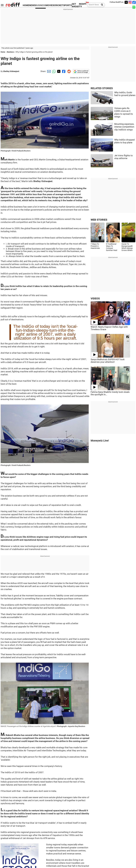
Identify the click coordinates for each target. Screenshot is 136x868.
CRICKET (59, 5)
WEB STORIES (99, 220)
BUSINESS (41, 5)
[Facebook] (134, 2)
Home (3, 52)
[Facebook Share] (63, 71)
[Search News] (101, 5)
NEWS (32, 5)
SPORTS (67, 5)
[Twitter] (126, 2)
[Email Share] (48, 71)
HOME (26, 5)
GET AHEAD (75, 5)
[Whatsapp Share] (53, 71)
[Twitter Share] (58, 71)
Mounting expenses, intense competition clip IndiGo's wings (124, 127)
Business (11, 52)
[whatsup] (134, 7)
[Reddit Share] (68, 71)
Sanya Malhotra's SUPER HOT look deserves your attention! (108, 361)
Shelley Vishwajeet (11, 71)
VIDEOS (95, 299)
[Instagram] (130, 2)
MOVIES (50, 5)
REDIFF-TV (83, 5)
